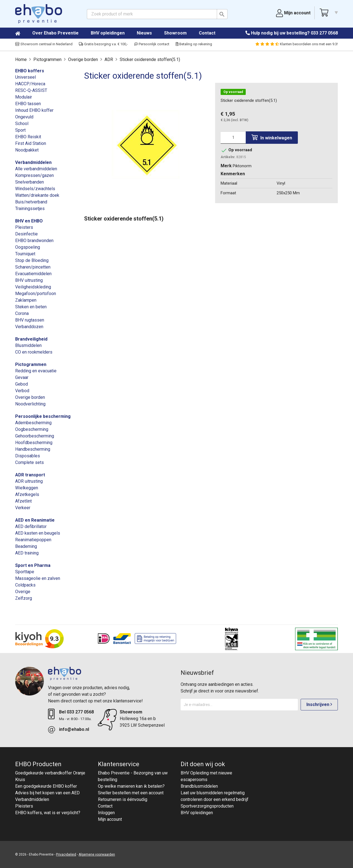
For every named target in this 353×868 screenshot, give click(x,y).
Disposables (28, 456)
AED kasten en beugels (38, 533)
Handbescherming (33, 449)
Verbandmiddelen (33, 162)
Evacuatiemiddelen (33, 274)
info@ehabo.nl (74, 729)
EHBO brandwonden (34, 241)
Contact (207, 33)
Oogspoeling (28, 247)
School (22, 124)
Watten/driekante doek (37, 195)
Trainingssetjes (30, 209)
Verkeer (23, 508)
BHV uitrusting (29, 280)
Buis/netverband (31, 202)
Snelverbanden (30, 182)
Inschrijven (319, 704)
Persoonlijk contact (152, 44)
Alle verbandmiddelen (36, 169)
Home (23, 33)
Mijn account (110, 819)
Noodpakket (27, 150)
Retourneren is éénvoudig (123, 799)
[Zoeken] (157, 14)
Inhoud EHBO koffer (34, 110)
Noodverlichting (30, 404)
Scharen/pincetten (33, 267)
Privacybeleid (66, 854)
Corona (22, 313)
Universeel (26, 77)
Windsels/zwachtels (35, 189)
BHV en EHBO (29, 221)
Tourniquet (25, 254)
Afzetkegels (27, 494)
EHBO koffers (30, 71)
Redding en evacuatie (36, 371)
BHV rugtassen (30, 320)
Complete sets (30, 462)
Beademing (26, 546)
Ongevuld (24, 117)
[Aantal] (233, 138)
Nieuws (144, 33)
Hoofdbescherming (34, 443)
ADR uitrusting (29, 481)
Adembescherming (33, 423)
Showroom (175, 33)
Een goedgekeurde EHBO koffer (46, 786)
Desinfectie (26, 234)
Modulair (24, 97)
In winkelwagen (272, 138)
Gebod (22, 384)
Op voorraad (233, 92)
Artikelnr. (228, 157)
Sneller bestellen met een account (131, 793)
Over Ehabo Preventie (55, 33)
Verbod (22, 391)
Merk (226, 166)
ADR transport (30, 475)
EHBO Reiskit (28, 137)
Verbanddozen (29, 327)
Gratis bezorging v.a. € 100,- (103, 44)
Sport (20, 130)
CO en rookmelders (34, 352)
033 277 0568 (324, 33)
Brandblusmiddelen (199, 786)
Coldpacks (25, 585)
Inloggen (106, 813)
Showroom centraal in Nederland (44, 44)
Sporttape (25, 572)
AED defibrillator (31, 526)
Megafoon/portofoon (36, 294)
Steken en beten (31, 307)
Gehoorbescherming (35, 436)
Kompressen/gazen (34, 175)
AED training (27, 553)
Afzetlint (23, 501)
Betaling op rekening (194, 44)
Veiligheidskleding (33, 287)
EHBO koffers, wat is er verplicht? (48, 813)
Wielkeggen (27, 488)
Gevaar (22, 377)
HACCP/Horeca (30, 84)
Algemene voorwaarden (97, 854)
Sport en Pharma (33, 565)
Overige (23, 592)
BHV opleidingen (108, 33)
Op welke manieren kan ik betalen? (131, 786)
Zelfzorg (24, 598)
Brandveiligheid (31, 339)
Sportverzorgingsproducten (207, 806)
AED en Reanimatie (35, 520)
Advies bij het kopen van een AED (47, 793)
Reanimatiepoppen (33, 540)
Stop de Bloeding (32, 260)
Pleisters (24, 227)
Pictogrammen (31, 364)
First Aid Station (31, 143)
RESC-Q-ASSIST (31, 90)
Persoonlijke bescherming (43, 416)
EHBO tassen (28, 104)
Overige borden (30, 397)
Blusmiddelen (28, 345)
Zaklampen (26, 300)
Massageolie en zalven (38, 578)
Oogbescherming (32, 429)
